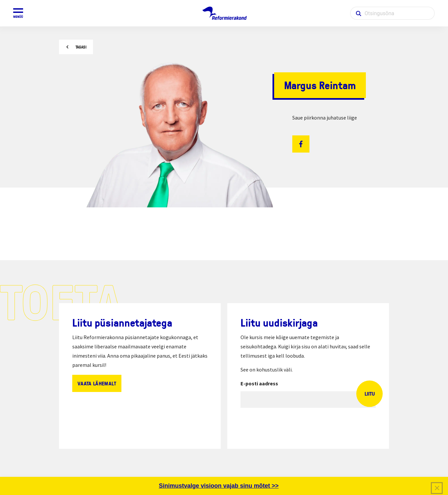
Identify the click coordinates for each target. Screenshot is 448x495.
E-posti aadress (259, 383)
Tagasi (81, 47)
